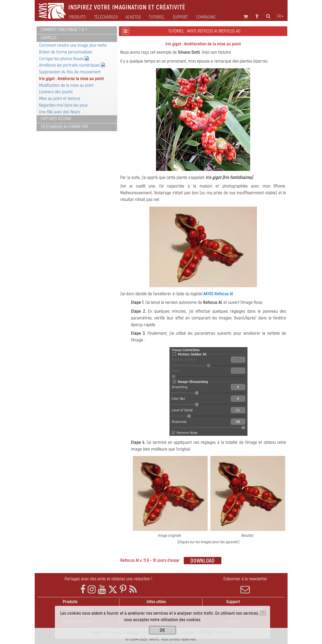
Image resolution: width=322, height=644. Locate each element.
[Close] (263, 613)
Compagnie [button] (206, 17)
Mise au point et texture (60, 98)
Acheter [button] (133, 17)
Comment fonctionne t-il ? (64, 30)
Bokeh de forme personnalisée (66, 52)
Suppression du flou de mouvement (70, 72)
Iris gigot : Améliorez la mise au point (71, 79)
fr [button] (280, 16)
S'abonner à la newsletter (245, 585)
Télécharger (106, 17)
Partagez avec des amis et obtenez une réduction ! (108, 579)
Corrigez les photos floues (64, 59)
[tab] (77, 30)
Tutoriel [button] (157, 17)
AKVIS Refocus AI (218, 294)
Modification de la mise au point (66, 85)
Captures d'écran (56, 119)
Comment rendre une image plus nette (73, 45)
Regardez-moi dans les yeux (63, 105)
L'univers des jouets (56, 92)
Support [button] (180, 17)
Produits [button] (77, 17)
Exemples (49, 38)
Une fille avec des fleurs (60, 112)
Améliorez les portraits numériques (72, 65)
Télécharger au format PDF (64, 127)
